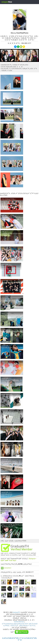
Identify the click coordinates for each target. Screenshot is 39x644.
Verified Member (19, 622)
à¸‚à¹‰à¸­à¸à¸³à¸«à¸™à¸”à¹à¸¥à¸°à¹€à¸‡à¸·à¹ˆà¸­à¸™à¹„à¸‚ (19, 625)
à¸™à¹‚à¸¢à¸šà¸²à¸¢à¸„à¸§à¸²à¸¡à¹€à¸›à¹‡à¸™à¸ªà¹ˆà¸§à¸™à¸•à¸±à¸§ (20, 624)
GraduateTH (16, 612)
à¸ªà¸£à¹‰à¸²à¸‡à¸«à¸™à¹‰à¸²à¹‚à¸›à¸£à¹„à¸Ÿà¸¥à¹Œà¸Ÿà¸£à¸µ (19, 6)
